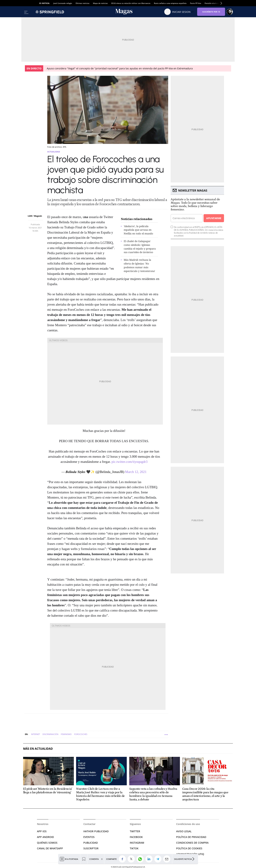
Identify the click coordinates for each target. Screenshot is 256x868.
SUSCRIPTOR (91, 848)
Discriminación (50, 734)
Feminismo (66, 734)
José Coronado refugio (63, 3)
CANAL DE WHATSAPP (50, 848)
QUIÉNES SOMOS (47, 843)
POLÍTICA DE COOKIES (189, 848)
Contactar (89, 824)
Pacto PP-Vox (196, 3)
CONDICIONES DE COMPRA (192, 843)
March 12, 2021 (136, 472)
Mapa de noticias (100, 3)
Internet (36, 734)
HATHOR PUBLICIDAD (96, 831)
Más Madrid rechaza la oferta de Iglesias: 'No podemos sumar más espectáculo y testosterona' (139, 265)
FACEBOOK (136, 837)
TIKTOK (134, 848)
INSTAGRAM (137, 843)
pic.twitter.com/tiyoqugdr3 (130, 462)
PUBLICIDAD (91, 843)
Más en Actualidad (38, 749)
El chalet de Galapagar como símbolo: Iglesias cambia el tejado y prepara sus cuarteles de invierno (140, 247)
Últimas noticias (82, 3)
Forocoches (81, 734)
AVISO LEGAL (184, 831)
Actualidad (54, 152)
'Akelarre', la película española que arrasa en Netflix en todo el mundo (138, 230)
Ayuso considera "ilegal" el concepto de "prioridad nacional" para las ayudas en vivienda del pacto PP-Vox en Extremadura (120, 68)
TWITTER (135, 831)
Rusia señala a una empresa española (170, 3)
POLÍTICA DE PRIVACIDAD (191, 837)
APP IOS (42, 831)
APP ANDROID (45, 837)
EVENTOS (89, 837)
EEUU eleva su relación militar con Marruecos (131, 3)
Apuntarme (214, 218)
